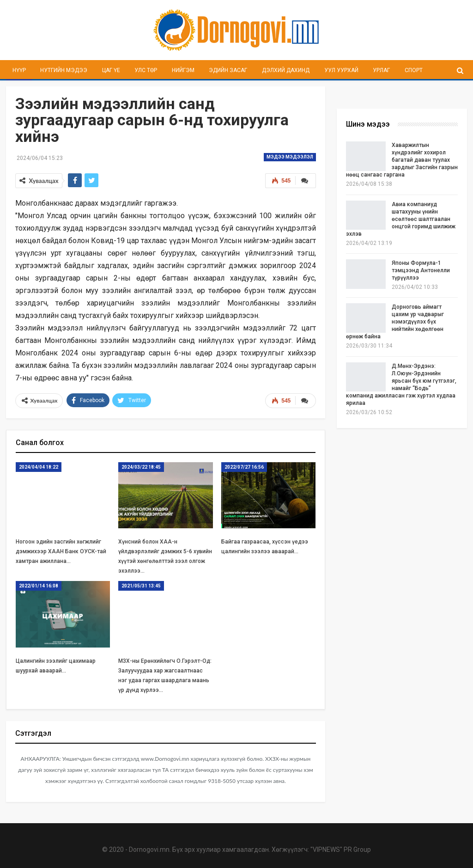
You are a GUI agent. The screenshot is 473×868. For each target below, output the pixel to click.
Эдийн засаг (228, 70)
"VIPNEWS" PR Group (341, 850)
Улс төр (146, 70)
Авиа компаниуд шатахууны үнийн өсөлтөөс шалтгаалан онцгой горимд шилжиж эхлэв (401, 219)
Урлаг (381, 70)
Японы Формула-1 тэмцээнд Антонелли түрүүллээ (421, 270)
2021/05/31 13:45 (141, 586)
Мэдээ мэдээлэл (290, 157)
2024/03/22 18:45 (141, 467)
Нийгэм (183, 70)
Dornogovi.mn (149, 850)
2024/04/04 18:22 (39, 467)
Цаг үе (111, 70)
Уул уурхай (341, 70)
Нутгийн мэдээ (64, 70)
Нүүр (19, 70)
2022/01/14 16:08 (39, 586)
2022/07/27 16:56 (244, 467)
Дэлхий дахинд (286, 70)
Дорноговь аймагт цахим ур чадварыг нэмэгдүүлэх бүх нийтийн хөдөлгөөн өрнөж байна (395, 322)
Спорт (414, 70)
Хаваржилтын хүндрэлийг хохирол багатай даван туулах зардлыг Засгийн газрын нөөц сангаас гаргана (402, 160)
